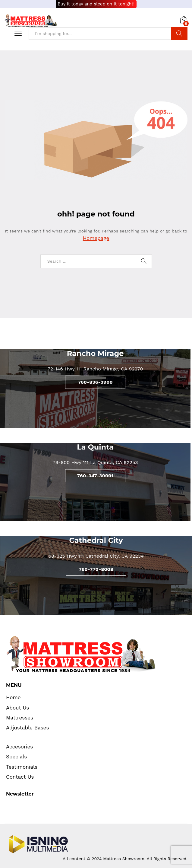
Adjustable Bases (27, 728)
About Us (17, 708)
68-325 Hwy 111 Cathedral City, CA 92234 (96, 556)
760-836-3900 (95, 382)
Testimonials (22, 767)
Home (13, 697)
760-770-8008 (96, 569)
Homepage (96, 238)
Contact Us (20, 777)
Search (179, 34)
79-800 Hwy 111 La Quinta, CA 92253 (95, 462)
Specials (16, 757)
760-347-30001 (95, 476)
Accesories (19, 747)
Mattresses (20, 718)
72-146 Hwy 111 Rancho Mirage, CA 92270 (95, 369)
